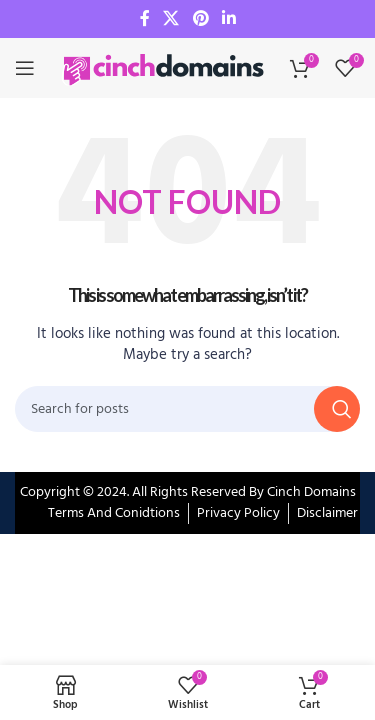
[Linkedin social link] (228, 19)
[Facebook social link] (145, 19)
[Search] (187, 409)
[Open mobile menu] (25, 68)
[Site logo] (165, 68)
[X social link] (171, 19)
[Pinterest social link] (200, 19)
